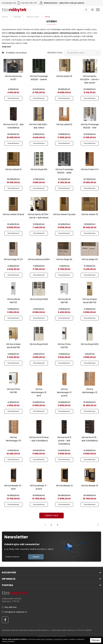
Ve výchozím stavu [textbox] (76, 53)
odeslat (36, 557)
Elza (14, 10)
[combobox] (83, 53)
